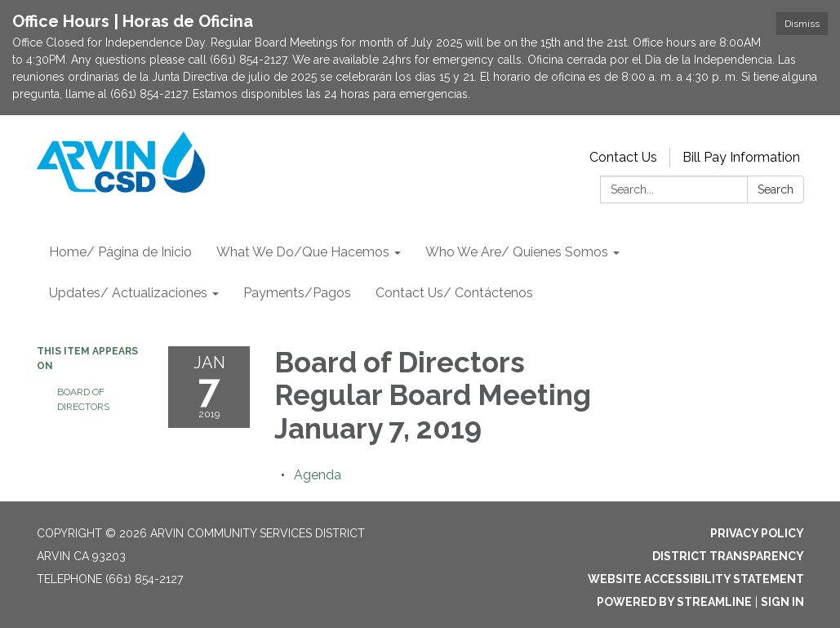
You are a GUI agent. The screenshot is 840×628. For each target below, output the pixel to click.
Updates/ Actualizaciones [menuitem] (128, 293)
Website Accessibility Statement (696, 579)
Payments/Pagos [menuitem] (297, 293)
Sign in (782, 602)
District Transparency (728, 556)
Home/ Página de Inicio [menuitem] (120, 252)
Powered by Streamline (674, 602)
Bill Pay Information (741, 157)
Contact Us (623, 157)
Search (776, 189)
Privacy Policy (757, 533)
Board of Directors (83, 399)
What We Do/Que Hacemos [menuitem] (303, 252)
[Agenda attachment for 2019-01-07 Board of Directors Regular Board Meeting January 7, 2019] (318, 475)
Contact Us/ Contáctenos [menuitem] (454, 293)
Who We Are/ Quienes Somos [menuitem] (517, 252)
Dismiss (802, 24)
